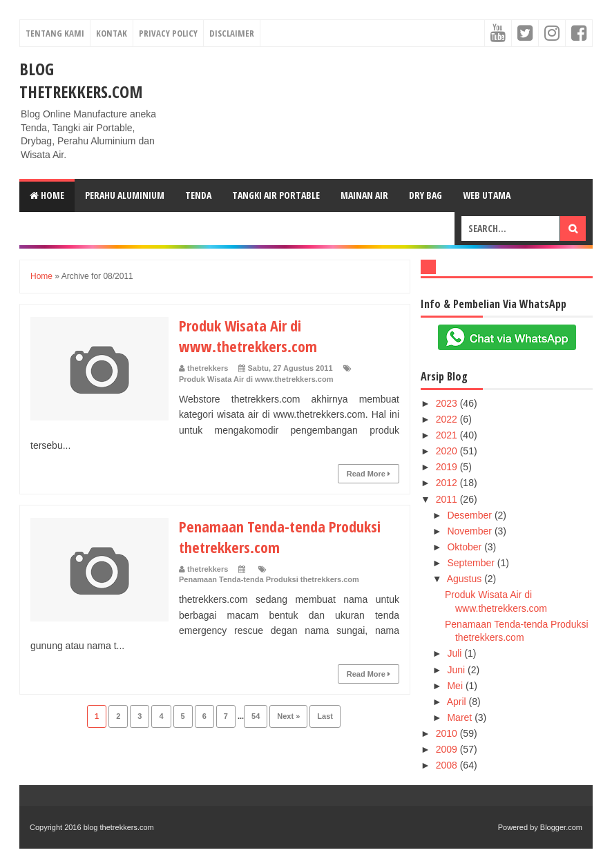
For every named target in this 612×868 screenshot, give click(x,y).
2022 (448, 419)
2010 (448, 733)
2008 (448, 765)
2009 (448, 749)
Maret (461, 717)
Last (325, 716)
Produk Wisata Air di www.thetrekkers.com (248, 336)
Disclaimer (232, 33)
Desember (470, 515)
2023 (448, 403)
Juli (456, 653)
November (470, 531)
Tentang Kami (55, 33)
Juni (457, 670)
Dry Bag (425, 195)
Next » (288, 716)
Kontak (112, 33)
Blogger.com (561, 827)
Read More (369, 474)
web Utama (487, 195)
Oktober (466, 547)
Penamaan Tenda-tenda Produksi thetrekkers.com (269, 579)
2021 (448, 435)
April (458, 702)
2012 (448, 483)
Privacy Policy (168, 33)
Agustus (466, 579)
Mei (456, 686)
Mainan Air (364, 195)
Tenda (198, 195)
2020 (448, 451)
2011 (448, 499)
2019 (448, 467)
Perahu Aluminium (125, 195)
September (472, 563)
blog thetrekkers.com (81, 80)
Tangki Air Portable (276, 195)
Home (47, 195)
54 (256, 716)
